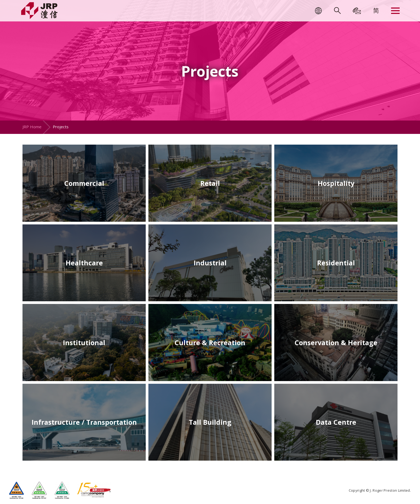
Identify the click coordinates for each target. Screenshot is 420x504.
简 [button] (376, 10)
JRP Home (32, 127)
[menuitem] (376, 10)
